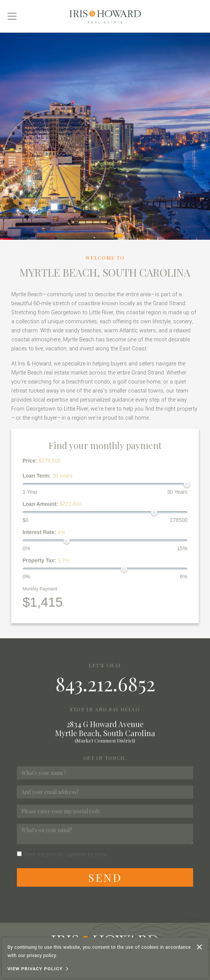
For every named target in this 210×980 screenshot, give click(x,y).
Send (105, 877)
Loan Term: (48, 476)
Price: (42, 461)
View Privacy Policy (35, 969)
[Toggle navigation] (12, 16)
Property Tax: (46, 560)
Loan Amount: (52, 504)
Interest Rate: (44, 532)
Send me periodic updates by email (65, 854)
